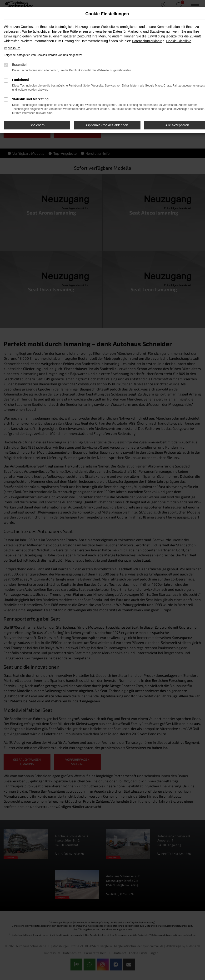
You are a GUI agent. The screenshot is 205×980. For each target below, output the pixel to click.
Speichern (37, 125)
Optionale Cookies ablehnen (107, 125)
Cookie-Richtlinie (179, 41)
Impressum (12, 48)
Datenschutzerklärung (148, 41)
